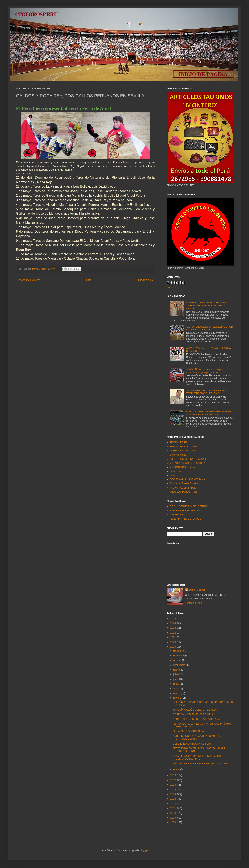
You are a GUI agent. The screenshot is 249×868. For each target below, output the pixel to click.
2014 (173, 794)
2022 (173, 633)
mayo (177, 684)
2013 (173, 799)
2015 (173, 790)
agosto (177, 670)
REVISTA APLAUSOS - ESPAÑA (187, 479)
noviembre (179, 656)
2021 (173, 637)
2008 (173, 822)
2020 (173, 642)
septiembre (180, 665)
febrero (177, 698)
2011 (173, 808)
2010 (173, 813)
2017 (173, 780)
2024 (173, 623)
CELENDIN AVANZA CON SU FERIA (193, 744)
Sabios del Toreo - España (184, 483)
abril (176, 689)
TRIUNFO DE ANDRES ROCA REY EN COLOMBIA (201, 764)
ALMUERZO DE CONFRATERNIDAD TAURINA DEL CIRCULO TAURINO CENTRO (206, 306)
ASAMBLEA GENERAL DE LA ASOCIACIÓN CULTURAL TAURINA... (197, 757)
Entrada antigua (145, 280)
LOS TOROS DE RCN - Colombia (188, 459)
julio (176, 674)
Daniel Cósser (197, 590)
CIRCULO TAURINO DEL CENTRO (189, 506)
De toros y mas (178, 455)
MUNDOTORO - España (183, 467)
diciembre (179, 651)
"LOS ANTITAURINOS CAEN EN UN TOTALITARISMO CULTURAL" (206, 392)
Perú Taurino (177, 471)
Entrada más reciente (29, 280)
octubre (178, 660)
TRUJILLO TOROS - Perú (184, 492)
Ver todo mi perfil (194, 603)
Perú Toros (176, 475)
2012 (173, 804)
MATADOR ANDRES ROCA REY (187, 463)
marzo (177, 693)
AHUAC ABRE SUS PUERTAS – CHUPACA (196, 719)
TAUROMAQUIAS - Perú (183, 488)
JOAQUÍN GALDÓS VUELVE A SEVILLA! (195, 710)
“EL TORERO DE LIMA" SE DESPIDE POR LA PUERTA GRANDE (210, 328)
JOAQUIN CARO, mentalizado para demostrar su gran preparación (205, 371)
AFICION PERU (178, 442)
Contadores (173, 287)
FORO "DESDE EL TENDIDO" (186, 511)
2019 (173, 647)
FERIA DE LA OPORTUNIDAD (189, 731)
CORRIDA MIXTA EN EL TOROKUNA (193, 714)
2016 (173, 785)
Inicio (88, 280)
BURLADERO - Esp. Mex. (184, 447)
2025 (173, 619)
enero (177, 769)
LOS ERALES (177, 515)
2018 (173, 775)
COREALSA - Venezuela (183, 451)
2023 (173, 628)
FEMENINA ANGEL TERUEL (185, 519)
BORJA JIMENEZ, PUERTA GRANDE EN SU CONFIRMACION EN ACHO (208, 413)
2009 (173, 818)
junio (176, 679)
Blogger (144, 850)
